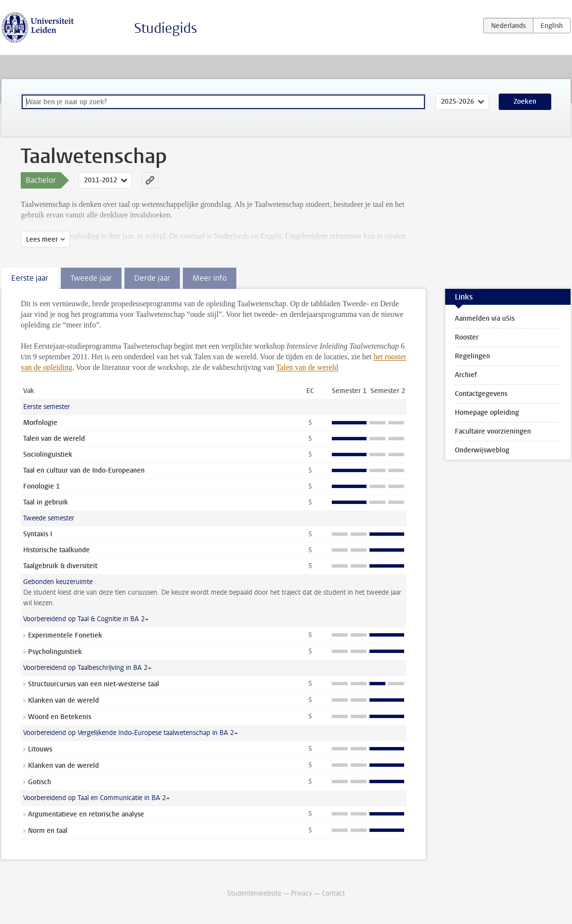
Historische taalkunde (56, 550)
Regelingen (472, 356)
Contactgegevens (481, 394)
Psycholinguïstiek (55, 652)
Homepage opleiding (487, 413)
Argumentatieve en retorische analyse (86, 814)
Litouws (40, 749)
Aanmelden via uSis (485, 319)
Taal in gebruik (46, 502)
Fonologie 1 (41, 486)
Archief (466, 375)
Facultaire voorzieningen (493, 431)
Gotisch (40, 782)
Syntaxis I (38, 534)
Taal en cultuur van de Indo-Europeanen (84, 470)
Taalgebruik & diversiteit (60, 566)
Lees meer (42, 239)
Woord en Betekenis (60, 717)
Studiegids (166, 28)
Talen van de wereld (307, 367)
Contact (333, 893)
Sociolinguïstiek (48, 455)
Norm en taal (48, 831)
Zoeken (525, 102)
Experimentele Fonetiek (65, 635)
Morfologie (40, 423)
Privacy (301, 893)
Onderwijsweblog (482, 450)
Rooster (467, 337)
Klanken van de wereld (63, 700)
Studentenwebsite (254, 893)
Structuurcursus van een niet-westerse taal (94, 684)
